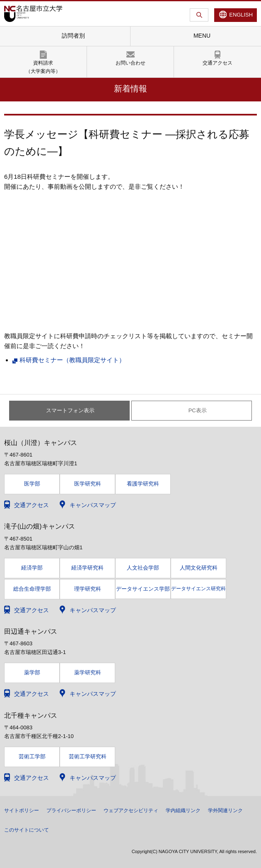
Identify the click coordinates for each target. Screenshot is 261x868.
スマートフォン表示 (70, 410)
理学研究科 (88, 589)
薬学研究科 (88, 672)
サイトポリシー (22, 810)
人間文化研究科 (199, 568)
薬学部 (32, 672)
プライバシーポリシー (71, 810)
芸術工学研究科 (88, 756)
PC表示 (198, 410)
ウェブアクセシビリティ (131, 810)
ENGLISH (241, 15)
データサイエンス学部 (143, 589)
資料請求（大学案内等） (43, 67)
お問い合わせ (130, 63)
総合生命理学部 (32, 589)
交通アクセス (217, 63)
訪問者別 (73, 36)
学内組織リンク (183, 810)
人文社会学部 (143, 568)
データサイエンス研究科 (198, 589)
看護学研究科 (143, 484)
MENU (202, 36)
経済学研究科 (87, 568)
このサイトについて (27, 830)
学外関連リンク (225, 810)
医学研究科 (88, 484)
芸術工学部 (32, 756)
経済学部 (32, 568)
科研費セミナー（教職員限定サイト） (72, 360)
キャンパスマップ (93, 505)
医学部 (32, 484)
